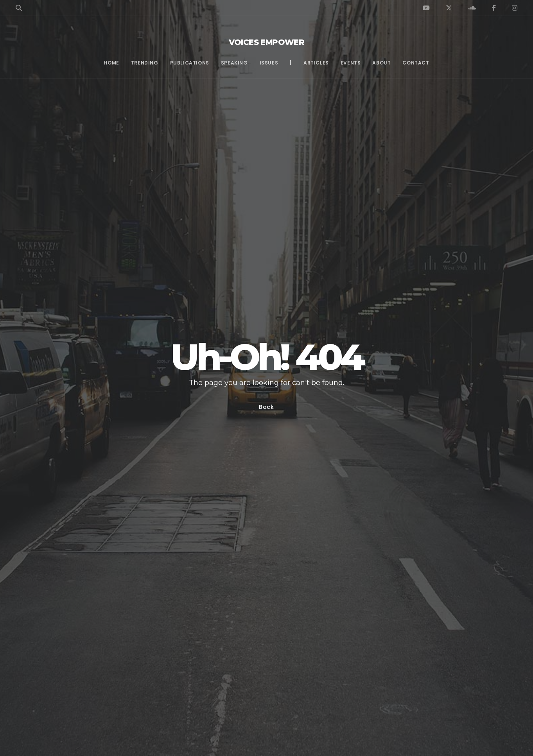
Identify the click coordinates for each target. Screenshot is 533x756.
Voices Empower (267, 42)
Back (266, 407)
